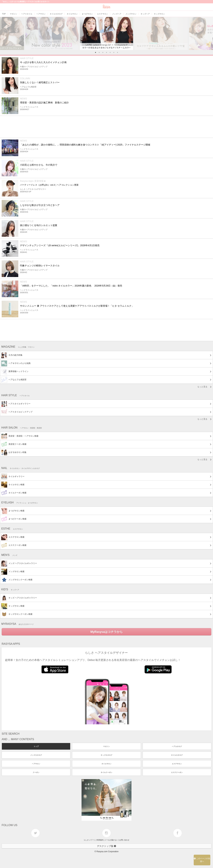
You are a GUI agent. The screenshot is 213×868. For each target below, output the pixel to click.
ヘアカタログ (177, 746)
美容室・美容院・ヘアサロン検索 (20, 436)
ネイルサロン (106, 764)
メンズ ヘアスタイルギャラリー (19, 564)
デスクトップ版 (106, 846)
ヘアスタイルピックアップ (17, 412)
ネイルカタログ (177, 755)
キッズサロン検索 (13, 606)
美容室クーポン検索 (14, 444)
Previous (3, 33)
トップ (36, 746)
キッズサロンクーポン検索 (17, 614)
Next (210, 33)
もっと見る (202, 387)
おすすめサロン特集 (14, 452)
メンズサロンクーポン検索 (17, 580)
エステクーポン (177, 772)
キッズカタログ (106, 755)
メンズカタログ (36, 755)
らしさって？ (89, 840)
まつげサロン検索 (13, 511)
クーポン (36, 772)
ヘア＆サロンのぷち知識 (16, 363)
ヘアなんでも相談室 (14, 380)
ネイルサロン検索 (13, 485)
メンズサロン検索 (13, 572)
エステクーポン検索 (14, 545)
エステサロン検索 (13, 537)
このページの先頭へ (202, 860)
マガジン (106, 746)
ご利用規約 (99, 840)
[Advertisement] (101, 127)
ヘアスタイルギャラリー (16, 404)
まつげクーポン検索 (14, 519)
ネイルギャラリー (13, 476)
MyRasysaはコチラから (106, 632)
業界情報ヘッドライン (15, 372)
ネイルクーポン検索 (14, 493)
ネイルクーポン (106, 772)
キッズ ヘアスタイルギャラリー (19, 598)
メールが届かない (111, 840)
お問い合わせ (124, 840)
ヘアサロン (36, 764)
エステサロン (177, 764)
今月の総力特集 (12, 355)
